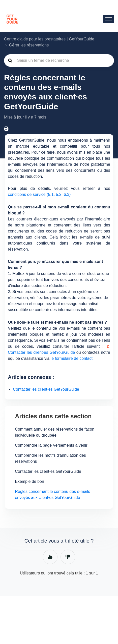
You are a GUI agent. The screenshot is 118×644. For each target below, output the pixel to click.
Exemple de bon (29, 481)
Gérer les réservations (29, 45)
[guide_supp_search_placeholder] (59, 61)
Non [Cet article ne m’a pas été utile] (68, 557)
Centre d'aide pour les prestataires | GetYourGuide (49, 39)
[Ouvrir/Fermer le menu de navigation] (109, 19)
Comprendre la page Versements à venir (51, 445)
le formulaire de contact (72, 358)
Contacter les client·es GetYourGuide (46, 389)
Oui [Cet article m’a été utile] (50, 557)
